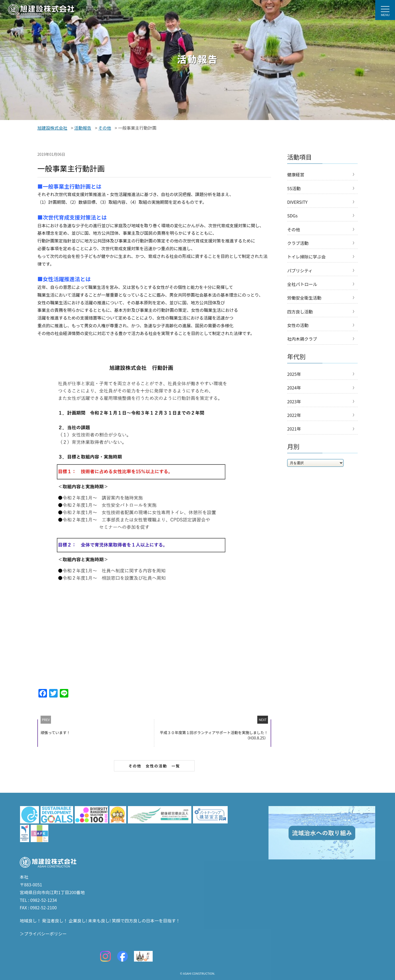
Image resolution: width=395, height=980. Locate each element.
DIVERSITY (297, 203)
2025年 (294, 381)
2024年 (294, 395)
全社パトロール (302, 289)
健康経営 (296, 175)
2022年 (294, 424)
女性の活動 (298, 331)
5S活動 (294, 189)
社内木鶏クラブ (302, 346)
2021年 (294, 438)
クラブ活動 (298, 246)
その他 (294, 232)
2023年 (294, 410)
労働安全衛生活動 (304, 303)
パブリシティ (300, 274)
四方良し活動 (300, 317)
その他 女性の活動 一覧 (154, 766)
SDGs (292, 217)
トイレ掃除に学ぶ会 (306, 260)
